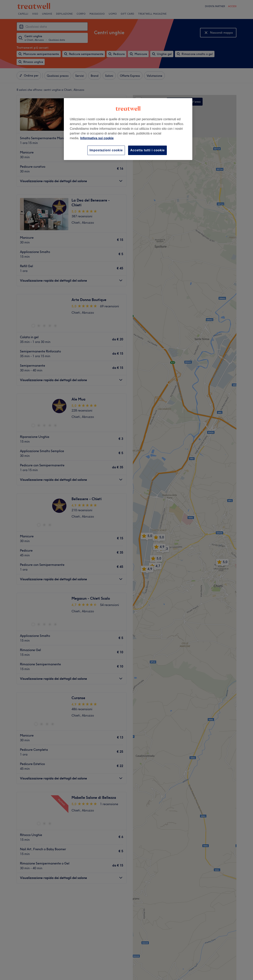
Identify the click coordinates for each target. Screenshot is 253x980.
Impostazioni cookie (106, 150)
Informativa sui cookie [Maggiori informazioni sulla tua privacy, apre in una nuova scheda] (97, 138)
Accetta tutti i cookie (147, 150)
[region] (128, 129)
